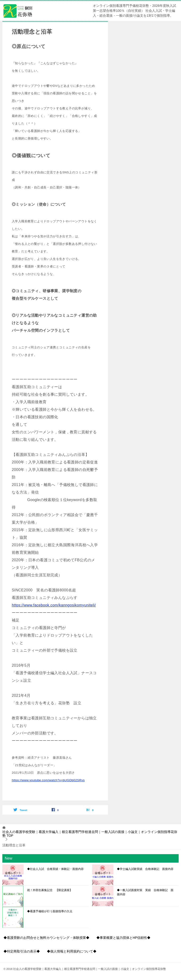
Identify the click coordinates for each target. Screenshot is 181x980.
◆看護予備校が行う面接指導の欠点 (50, 911)
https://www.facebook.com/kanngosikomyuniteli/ (54, 605)
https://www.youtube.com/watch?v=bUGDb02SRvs (48, 780)
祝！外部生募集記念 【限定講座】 (50, 890)
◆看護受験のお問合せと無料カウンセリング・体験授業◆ (46, 938)
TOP (90, 834)
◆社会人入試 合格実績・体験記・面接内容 (55, 869)
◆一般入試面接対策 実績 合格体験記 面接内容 (145, 892)
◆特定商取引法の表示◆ (22, 951)
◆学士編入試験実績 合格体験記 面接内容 (145, 869)
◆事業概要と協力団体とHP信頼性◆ (123, 938)
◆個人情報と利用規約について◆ (72, 951)
